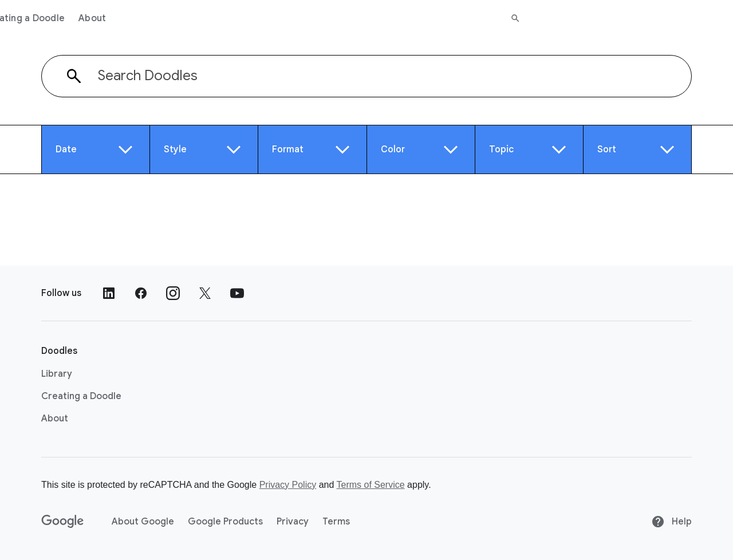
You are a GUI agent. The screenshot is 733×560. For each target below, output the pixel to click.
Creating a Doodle (224, 18)
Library (153, 18)
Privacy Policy (288, 485)
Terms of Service (371, 485)
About (293, 18)
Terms (336, 522)
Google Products (225, 522)
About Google (143, 522)
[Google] (63, 522)
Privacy (293, 522)
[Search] (716, 18)
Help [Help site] (671, 522)
